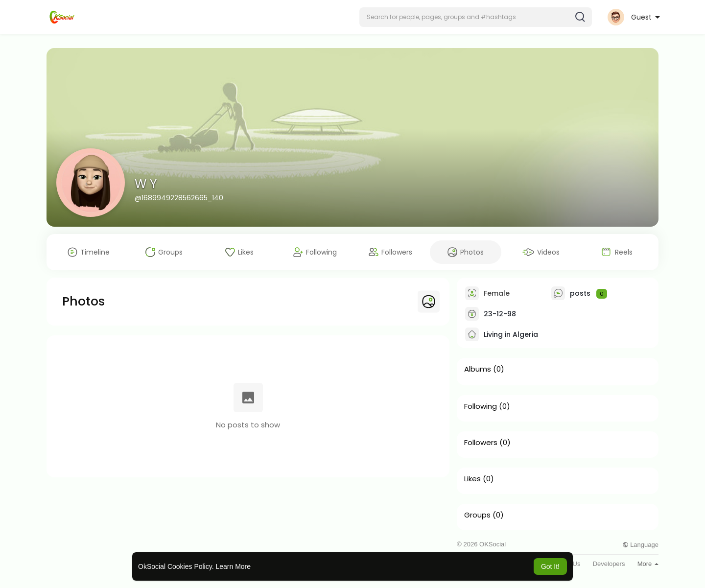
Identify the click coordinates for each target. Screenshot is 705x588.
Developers (609, 564)
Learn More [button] (233, 566)
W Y (146, 184)
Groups (477, 515)
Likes (472, 479)
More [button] (648, 564)
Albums (478, 369)
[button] (476, 17)
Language (640, 545)
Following (481, 406)
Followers (481, 443)
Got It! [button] (550, 566)
